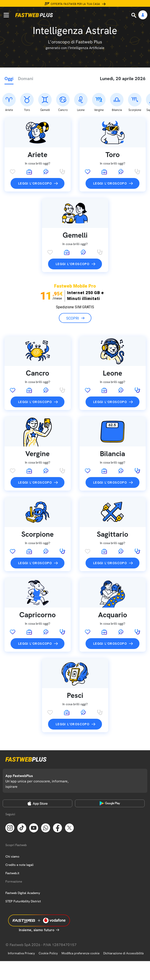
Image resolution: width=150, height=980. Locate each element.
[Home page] (34, 15)
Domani (26, 79)
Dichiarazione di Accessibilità (123, 929)
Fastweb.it (12, 849)
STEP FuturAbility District (23, 877)
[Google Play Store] (110, 779)
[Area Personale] (143, 15)
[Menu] (6, 15)
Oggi (9, 79)
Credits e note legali (19, 841)
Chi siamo (12, 833)
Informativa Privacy (21, 929)
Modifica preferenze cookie (81, 929)
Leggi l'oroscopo (35, 160)
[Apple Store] (37, 779)
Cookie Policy (48, 929)
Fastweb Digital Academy (23, 869)
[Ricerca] (134, 15)
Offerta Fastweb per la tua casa (75, 4)
